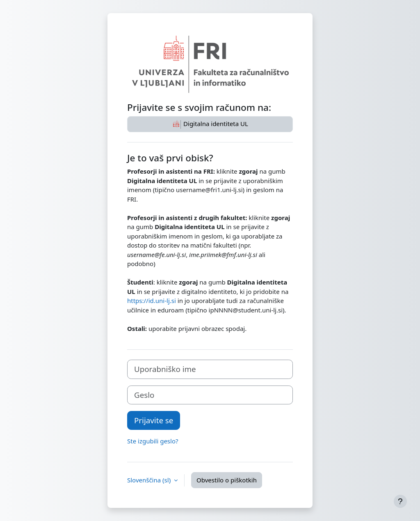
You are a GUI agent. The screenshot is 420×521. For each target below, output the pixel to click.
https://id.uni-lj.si (152, 301)
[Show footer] (400, 501)
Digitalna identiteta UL (210, 124)
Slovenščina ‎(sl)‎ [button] (150, 480)
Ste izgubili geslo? (153, 441)
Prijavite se (154, 420)
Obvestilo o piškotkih (227, 480)
